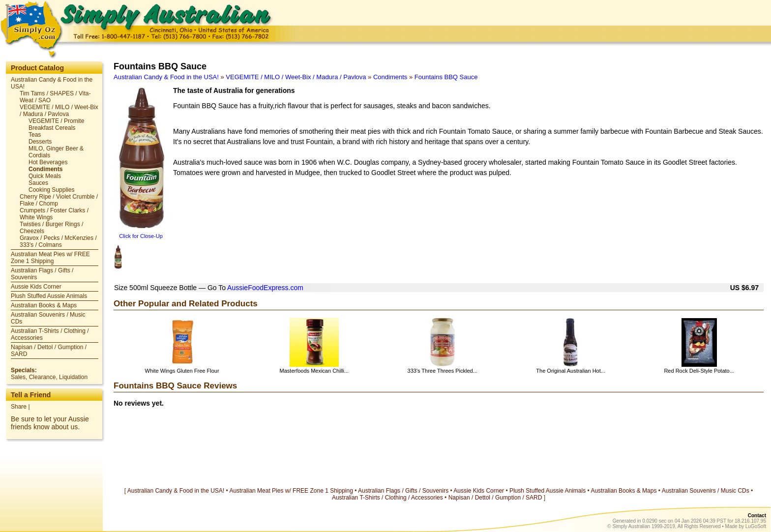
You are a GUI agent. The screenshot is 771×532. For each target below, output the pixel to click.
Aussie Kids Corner (36, 287)
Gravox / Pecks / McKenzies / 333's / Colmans (58, 241)
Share (19, 407)
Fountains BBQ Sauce (446, 77)
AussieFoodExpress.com (265, 288)
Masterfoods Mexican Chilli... (314, 371)
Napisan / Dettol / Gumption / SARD (495, 498)
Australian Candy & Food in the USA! (166, 77)
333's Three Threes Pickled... (443, 371)
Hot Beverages (48, 162)
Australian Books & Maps (44, 305)
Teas (35, 135)
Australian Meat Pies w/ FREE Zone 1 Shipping (50, 258)
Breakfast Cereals (52, 128)
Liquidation (73, 377)
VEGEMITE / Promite (56, 121)
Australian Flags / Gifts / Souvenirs (403, 491)
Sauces (38, 183)
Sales (18, 377)
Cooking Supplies (51, 190)
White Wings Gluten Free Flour (182, 371)
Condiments (45, 169)
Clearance (43, 377)
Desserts (40, 142)
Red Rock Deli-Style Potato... (699, 371)
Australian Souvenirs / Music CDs (706, 491)
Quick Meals (45, 176)
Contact (757, 516)
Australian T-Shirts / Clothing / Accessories (387, 498)
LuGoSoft (756, 526)
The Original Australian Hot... (571, 371)
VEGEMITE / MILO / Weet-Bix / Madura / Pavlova (59, 111)
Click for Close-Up (141, 236)
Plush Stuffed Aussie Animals (49, 296)
